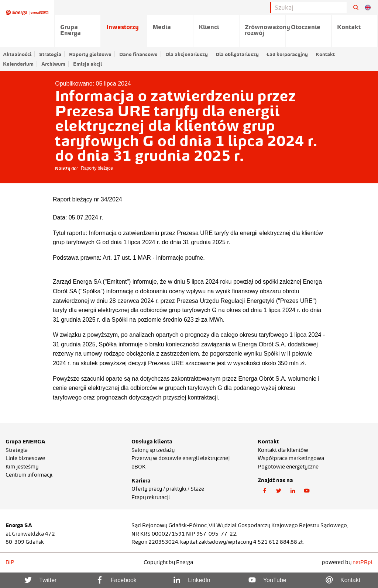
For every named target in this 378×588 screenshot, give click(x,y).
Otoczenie (306, 27)
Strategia (50, 54)
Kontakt (325, 54)
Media (162, 27)
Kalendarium (18, 64)
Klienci (209, 27)
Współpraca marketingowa (291, 458)
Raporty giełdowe (90, 54)
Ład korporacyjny (287, 54)
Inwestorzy (123, 27)
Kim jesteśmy (22, 467)
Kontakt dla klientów (283, 450)
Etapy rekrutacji (151, 497)
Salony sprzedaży (153, 450)
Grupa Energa (71, 30)
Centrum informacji (29, 475)
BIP (10, 562)
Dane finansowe (138, 54)
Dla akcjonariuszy (187, 54)
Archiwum (53, 64)
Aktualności (17, 54)
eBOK (138, 467)
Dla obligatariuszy (237, 54)
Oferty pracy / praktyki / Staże (168, 489)
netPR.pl (362, 562)
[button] (265, 491)
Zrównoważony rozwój (265, 30)
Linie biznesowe (25, 458)
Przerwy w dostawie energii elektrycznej (181, 458)
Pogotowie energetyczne (288, 467)
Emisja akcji (87, 64)
